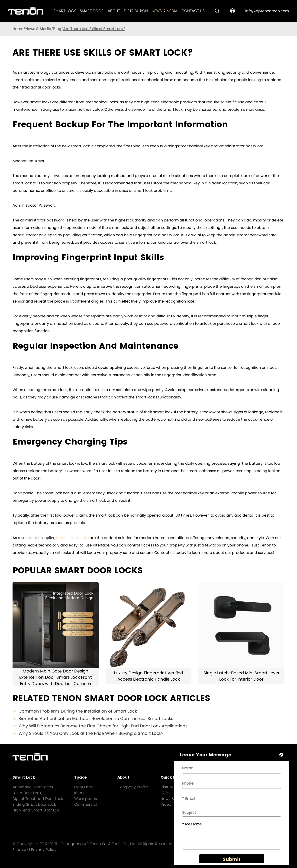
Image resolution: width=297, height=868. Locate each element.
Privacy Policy (44, 850)
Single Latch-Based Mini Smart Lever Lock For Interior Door (242, 676)
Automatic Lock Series (33, 787)
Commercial (86, 804)
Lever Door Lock (27, 793)
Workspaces (86, 799)
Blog (57, 29)
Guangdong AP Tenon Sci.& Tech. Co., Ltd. (98, 844)
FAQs (165, 793)
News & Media (165, 11)
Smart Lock (65, 11)
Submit (230, 862)
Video (166, 804)
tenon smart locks (72, 538)
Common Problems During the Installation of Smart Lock (75, 711)
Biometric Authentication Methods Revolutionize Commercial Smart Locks (93, 719)
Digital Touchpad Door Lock (38, 799)
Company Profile (133, 787)
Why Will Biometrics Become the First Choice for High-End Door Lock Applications (100, 726)
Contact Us (193, 11)
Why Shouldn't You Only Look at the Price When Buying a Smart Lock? (88, 733)
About (114, 11)
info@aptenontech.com (267, 11)
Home (18, 29)
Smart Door (92, 11)
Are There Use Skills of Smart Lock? (94, 29)
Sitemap (20, 850)
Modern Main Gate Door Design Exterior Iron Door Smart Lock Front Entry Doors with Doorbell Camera (56, 677)
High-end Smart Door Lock (37, 810)
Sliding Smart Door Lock (34, 804)
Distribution (136, 11)
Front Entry (84, 787)
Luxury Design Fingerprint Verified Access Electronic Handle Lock (148, 676)
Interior (81, 793)
